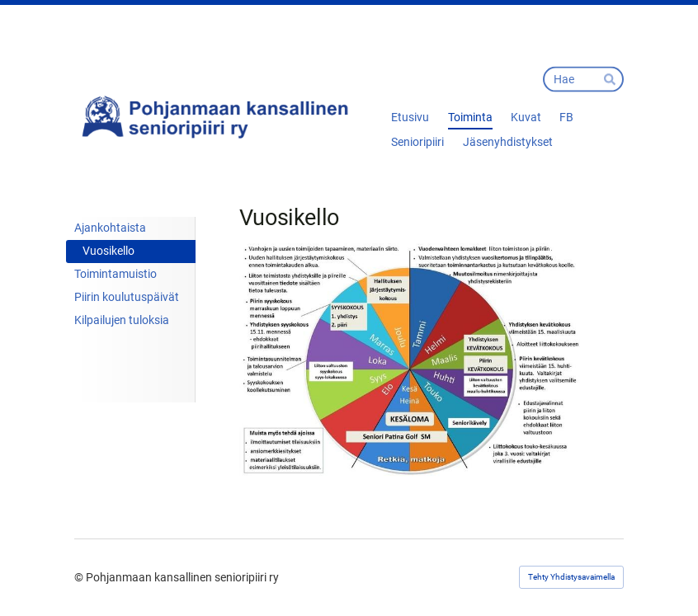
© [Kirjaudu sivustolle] (80, 577)
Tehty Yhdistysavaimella (571, 577)
